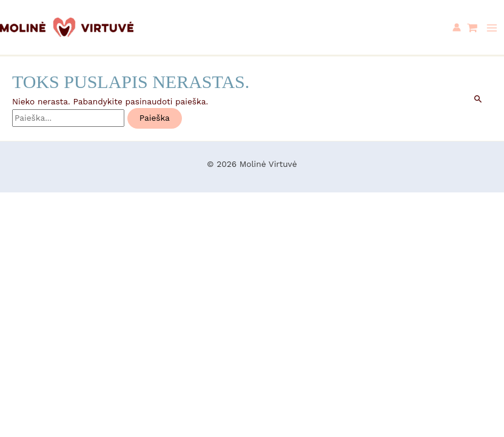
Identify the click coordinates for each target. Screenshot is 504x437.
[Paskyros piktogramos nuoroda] (457, 27)
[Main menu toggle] (492, 28)
